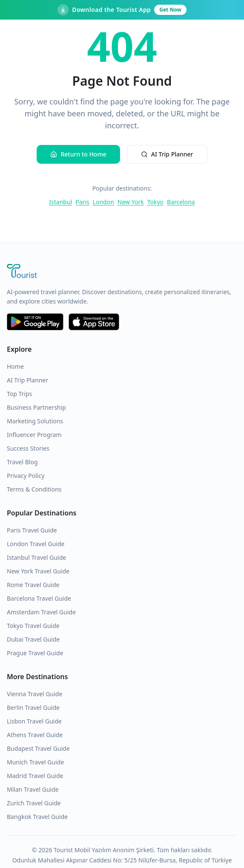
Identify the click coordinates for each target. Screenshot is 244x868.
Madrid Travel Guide (35, 776)
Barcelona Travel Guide (39, 598)
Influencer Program (34, 435)
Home (15, 366)
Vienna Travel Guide (34, 694)
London (103, 202)
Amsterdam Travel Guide (41, 612)
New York (131, 202)
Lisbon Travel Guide (34, 721)
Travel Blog (22, 462)
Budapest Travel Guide (38, 748)
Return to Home (78, 154)
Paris (82, 202)
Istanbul (60, 202)
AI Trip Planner (167, 154)
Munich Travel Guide (35, 762)
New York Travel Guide (38, 571)
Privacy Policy (26, 476)
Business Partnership (36, 407)
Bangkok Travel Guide (37, 817)
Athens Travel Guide (35, 735)
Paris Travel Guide (32, 530)
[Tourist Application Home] (122, 272)
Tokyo (155, 202)
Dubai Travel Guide (33, 639)
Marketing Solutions (35, 421)
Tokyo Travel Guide (33, 626)
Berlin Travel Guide (33, 707)
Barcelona (181, 202)
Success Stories (28, 448)
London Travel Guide (36, 544)
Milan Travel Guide (33, 789)
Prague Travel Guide (35, 653)
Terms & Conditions (34, 489)
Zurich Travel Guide (34, 803)
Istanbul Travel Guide (36, 557)
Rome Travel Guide (33, 585)
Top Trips (19, 394)
